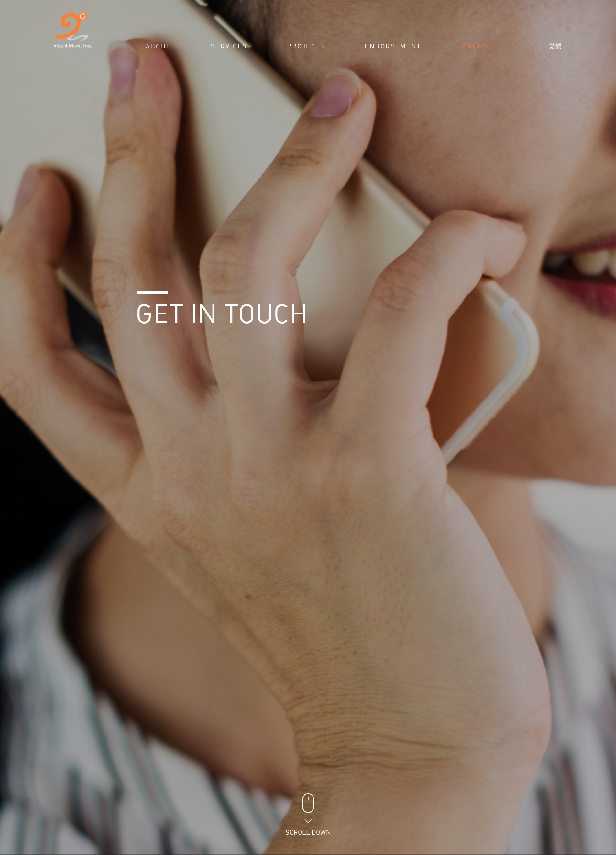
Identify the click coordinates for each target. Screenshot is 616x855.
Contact (478, 46)
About (158, 46)
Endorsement (393, 46)
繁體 (555, 46)
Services (229, 46)
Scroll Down (308, 832)
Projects (306, 46)
